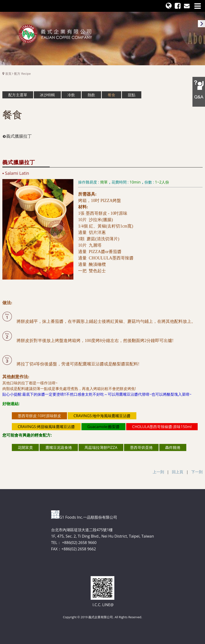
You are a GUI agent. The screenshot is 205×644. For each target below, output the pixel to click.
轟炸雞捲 (173, 447)
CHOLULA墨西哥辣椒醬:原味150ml (162, 427)
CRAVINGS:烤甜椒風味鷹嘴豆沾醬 (46, 427)
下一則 (197, 472)
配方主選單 (18, 95)
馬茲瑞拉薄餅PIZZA (101, 447)
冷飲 (71, 95)
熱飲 (91, 95)
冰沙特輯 (47, 95)
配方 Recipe (22, 74)
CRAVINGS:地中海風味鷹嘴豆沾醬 (102, 416)
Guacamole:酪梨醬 (104, 427)
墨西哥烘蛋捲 (141, 447)
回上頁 (178, 472)
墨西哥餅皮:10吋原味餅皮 (39, 416)
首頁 (8, 74)
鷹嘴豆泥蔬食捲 (59, 447)
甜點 (132, 95)
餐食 (111, 95)
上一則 (158, 472)
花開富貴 (25, 447)
